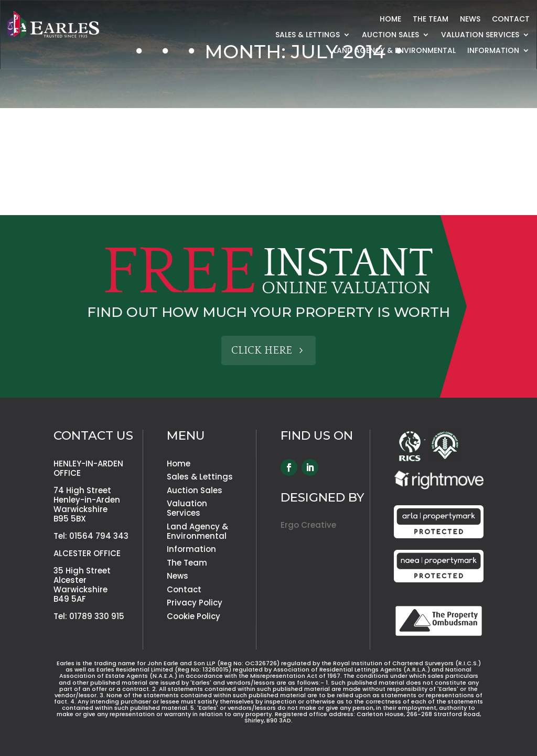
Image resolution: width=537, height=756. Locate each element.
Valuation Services (480, 35)
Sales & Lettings (308, 35)
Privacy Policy (195, 603)
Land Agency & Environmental (395, 51)
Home (390, 20)
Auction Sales (390, 35)
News (470, 20)
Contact (511, 20)
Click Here (262, 350)
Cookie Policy (194, 616)
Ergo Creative (308, 525)
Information (493, 51)
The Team (431, 20)
